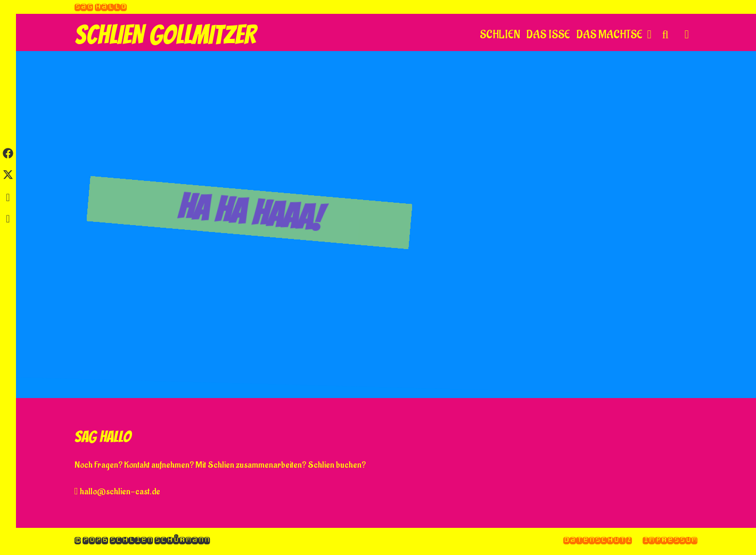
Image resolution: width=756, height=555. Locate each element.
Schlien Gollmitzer (165, 35)
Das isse (548, 35)
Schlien (500, 35)
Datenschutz (598, 540)
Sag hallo (101, 7)
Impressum (670, 540)
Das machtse (615, 35)
